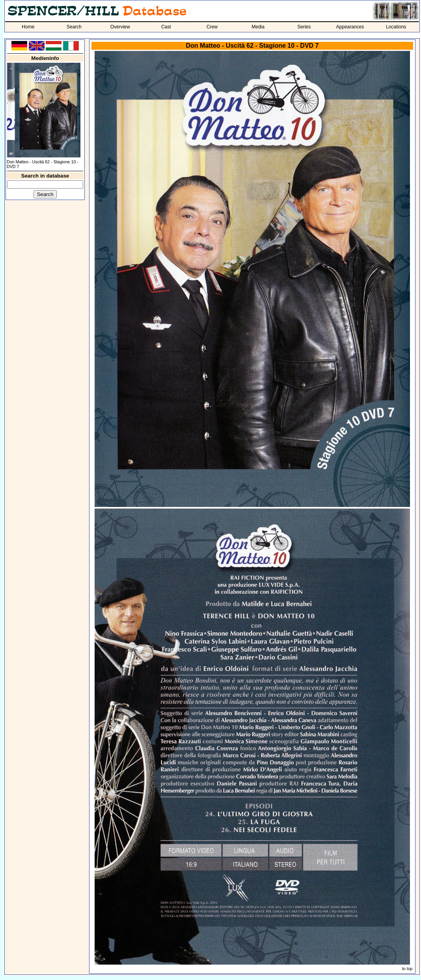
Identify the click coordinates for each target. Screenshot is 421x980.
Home (28, 27)
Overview (120, 27)
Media (258, 27)
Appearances (350, 27)
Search (74, 27)
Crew (212, 27)
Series (304, 27)
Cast (166, 27)
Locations (396, 27)
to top (407, 969)
